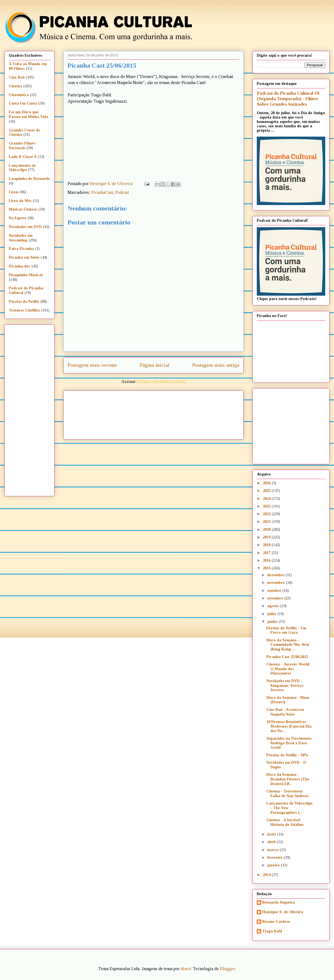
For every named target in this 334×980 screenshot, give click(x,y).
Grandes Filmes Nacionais (22, 146)
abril (272, 842)
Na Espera (18, 218)
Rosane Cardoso (276, 922)
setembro (276, 598)
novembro (277, 583)
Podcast (122, 192)
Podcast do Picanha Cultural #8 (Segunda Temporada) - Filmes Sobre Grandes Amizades (288, 99)
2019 (267, 537)
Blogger (227, 969)
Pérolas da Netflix (24, 302)
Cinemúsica (19, 95)
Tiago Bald (272, 931)
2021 (267, 522)
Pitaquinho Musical (26, 275)
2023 (267, 506)
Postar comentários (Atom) (162, 381)
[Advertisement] (92, 413)
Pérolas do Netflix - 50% (287, 755)
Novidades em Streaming (21, 238)
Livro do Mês (20, 201)
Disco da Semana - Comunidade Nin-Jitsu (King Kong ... (288, 645)
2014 (267, 875)
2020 (267, 530)
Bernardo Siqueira (278, 902)
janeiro (274, 865)
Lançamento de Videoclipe (22, 168)
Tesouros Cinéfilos (24, 310)
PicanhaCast (102, 192)
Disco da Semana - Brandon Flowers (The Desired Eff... (288, 779)
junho (273, 622)
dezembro (276, 575)
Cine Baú (17, 77)
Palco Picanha (21, 249)
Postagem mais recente (92, 365)
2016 (267, 560)
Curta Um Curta (23, 103)
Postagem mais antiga (216, 365)
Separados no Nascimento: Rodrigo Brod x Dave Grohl (289, 743)
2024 (267, 499)
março (273, 850)
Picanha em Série (24, 257)
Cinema (15, 86)
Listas (14, 192)
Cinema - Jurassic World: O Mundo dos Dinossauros (288, 669)
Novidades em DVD (25, 227)
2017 (267, 553)
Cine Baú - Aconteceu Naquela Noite (285, 712)
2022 (267, 514)
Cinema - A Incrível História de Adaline (285, 822)
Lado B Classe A (23, 157)
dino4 (186, 969)
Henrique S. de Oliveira (283, 912)
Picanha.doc (20, 266)
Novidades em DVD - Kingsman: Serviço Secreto (285, 686)
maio (272, 834)
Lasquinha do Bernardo (29, 179)
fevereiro (275, 857)
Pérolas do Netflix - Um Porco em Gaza (286, 630)
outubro (275, 591)
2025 (267, 491)
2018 (267, 545)
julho (272, 614)
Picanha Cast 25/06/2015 (287, 657)
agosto (274, 606)
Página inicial (155, 365)
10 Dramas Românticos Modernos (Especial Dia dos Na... (289, 726)
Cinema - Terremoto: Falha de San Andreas (287, 794)
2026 (267, 483)
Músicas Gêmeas (23, 209)
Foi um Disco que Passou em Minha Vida (28, 114)
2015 (267, 568)
